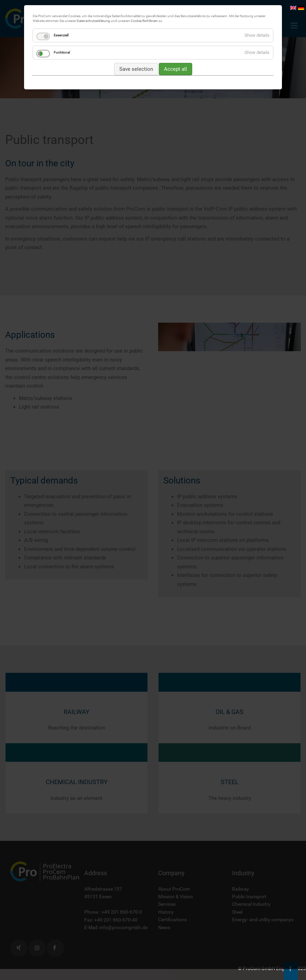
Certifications (172, 920)
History (166, 912)
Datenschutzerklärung (93, 21)
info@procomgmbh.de (123, 927)
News (164, 927)
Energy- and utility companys (263, 920)
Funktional (62, 52)
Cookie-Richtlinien (144, 21)
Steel (237, 912)
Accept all (176, 69)
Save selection (136, 69)
